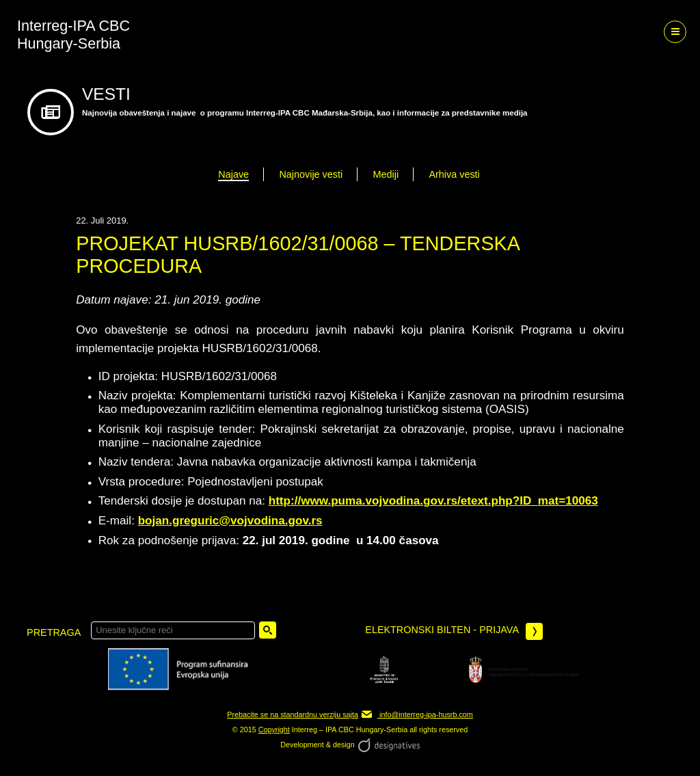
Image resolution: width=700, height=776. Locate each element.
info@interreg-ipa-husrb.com (417, 714)
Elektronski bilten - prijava (454, 631)
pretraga (54, 632)
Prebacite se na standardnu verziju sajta (293, 714)
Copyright (274, 730)
